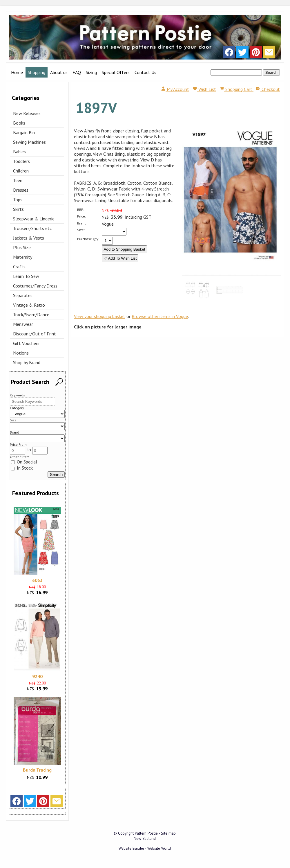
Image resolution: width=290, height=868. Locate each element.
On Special (24, 462)
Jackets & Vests (29, 238)
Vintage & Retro (29, 305)
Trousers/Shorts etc (32, 228)
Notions (21, 353)
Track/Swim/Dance (31, 315)
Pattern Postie (146, 833)
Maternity (23, 257)
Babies (19, 152)
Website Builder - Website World (145, 848)
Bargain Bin (24, 132)
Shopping (37, 72)
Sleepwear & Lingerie (34, 219)
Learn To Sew (26, 276)
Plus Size (22, 247)
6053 (37, 580)
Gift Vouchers (26, 343)
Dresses (21, 190)
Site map (168, 833)
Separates (23, 295)
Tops (18, 200)
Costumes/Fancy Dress (35, 286)
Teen (18, 180)
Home (17, 72)
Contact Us (145, 72)
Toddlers (21, 161)
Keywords (17, 395)
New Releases (27, 113)
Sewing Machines (29, 142)
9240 (37, 676)
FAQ (77, 72)
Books (19, 123)
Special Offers (116, 72)
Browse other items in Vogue (160, 316)
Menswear (23, 324)
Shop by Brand (27, 362)
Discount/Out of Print (35, 334)
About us (59, 72)
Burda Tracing (37, 770)
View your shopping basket (100, 316)
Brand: (82, 223)
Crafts (19, 267)
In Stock (22, 468)
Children (21, 171)
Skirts (18, 209)
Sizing (91, 72)
